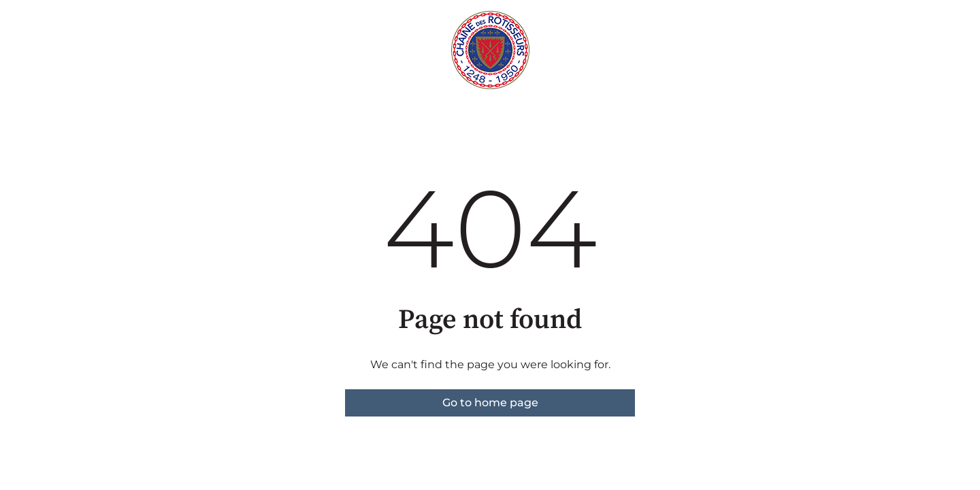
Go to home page (490, 403)
